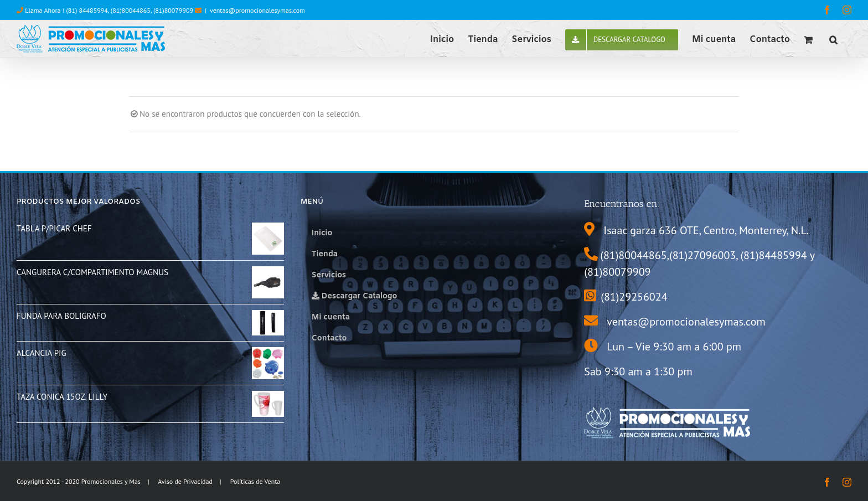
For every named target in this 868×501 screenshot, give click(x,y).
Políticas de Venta (255, 481)
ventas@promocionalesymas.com (257, 10)
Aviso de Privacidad (185, 481)
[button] (833, 39)
